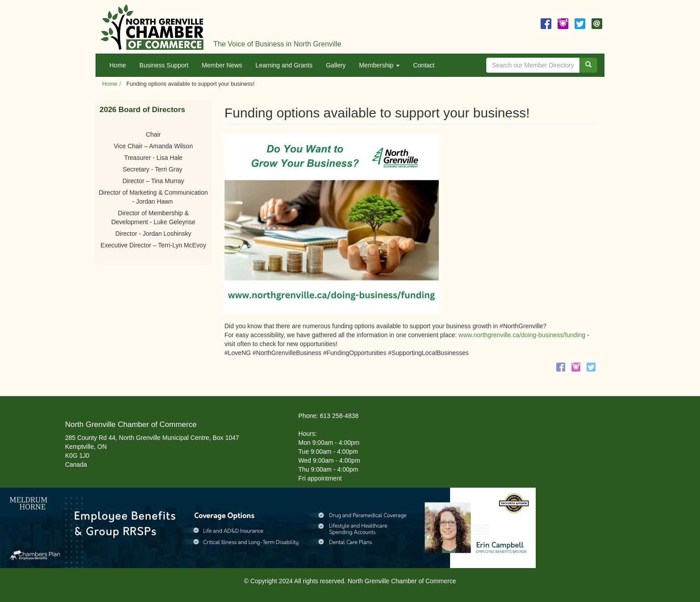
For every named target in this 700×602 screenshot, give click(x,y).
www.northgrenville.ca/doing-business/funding (522, 335)
